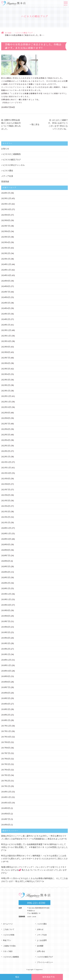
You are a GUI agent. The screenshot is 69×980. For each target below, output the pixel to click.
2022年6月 (6, 429)
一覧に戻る (34, 124)
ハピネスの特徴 (9, 935)
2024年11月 (6, 270)
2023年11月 (6, 336)
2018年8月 (6, 682)
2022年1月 (6, 457)
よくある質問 (42, 940)
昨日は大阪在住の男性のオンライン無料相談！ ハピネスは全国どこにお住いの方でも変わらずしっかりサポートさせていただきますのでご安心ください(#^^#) (34, 859)
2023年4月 (6, 374)
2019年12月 (6, 594)
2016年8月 (6, 814)
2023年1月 (6, 391)
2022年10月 (6, 407)
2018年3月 (6, 709)
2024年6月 (6, 297)
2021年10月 (6, 473)
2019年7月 (6, 621)
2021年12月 (6, 462)
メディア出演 (7, 176)
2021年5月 (6, 501)
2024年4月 (6, 308)
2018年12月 (6, 660)
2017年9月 (6, 742)
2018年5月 (6, 698)
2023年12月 (6, 330)
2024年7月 (6, 292)
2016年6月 (6, 825)
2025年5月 (6, 237)
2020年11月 (6, 534)
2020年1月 (6, 588)
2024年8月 (6, 286)
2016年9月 (6, 808)
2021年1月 (6, 523)
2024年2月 (6, 319)
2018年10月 (6, 671)
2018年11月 (6, 665)
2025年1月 (6, 259)
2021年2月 (6, 517)
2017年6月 (6, 759)
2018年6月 (6, 693)
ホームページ (8, 924)
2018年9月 (6, 676)
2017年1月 (6, 786)
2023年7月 (6, 358)
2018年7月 (6, 687)
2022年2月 (6, 451)
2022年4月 (6, 440)
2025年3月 (6, 248)
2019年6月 (6, 627)
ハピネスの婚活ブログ (24, 33)
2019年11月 (6, 599)
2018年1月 (6, 720)
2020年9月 (6, 545)
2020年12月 (6, 528)
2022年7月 (6, 424)
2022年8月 (6, 418)
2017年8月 (6, 748)
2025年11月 (6, 204)
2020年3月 (6, 577)
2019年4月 (6, 638)
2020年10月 (6, 539)
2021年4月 (6, 506)
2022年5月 (6, 435)
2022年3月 (6, 446)
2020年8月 (6, 550)
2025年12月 (6, 198)
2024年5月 (6, 303)
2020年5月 (6, 566)
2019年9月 (6, 610)
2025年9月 (6, 215)
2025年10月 (6, 209)
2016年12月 (6, 792)
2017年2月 (6, 781)
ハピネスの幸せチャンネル (13, 165)
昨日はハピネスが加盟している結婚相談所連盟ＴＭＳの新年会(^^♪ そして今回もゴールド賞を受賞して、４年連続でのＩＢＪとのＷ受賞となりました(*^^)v (34, 847)
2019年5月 (6, 632)
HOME (8, 33)
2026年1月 (6, 193)
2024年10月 (6, 275)
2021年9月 (6, 479)
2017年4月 (6, 770)
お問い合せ (41, 951)
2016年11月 (6, 797)
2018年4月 (6, 704)
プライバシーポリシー (45, 962)
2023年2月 (6, 385)
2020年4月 (6, 572)
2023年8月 (6, 352)
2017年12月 (6, 726)
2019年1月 (6, 654)
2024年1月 (6, 325)
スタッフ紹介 (8, 951)
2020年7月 (6, 555)
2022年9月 (6, 413)
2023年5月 (6, 369)
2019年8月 (6, 616)
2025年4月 (6, 242)
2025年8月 (6, 220)
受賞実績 (5, 182)
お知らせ (5, 149)
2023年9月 (6, 347)
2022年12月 (6, 396)
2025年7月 (6, 226)
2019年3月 (6, 643)
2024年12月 (6, 264)
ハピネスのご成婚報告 (11, 154)
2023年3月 (6, 380)
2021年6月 (6, 495)
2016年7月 (6, 819)
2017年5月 (6, 764)
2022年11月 (6, 402)
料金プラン (7, 940)
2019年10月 (6, 605)
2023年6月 (6, 363)
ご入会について (9, 929)
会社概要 (40, 946)
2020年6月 (6, 561)
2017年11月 (6, 731)
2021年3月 (6, 512)
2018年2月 (6, 715)
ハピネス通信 (7, 171)
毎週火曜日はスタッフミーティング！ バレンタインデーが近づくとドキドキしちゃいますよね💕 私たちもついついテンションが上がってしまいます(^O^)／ (34, 870)
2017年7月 (6, 753)
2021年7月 (6, 490)
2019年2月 (6, 649)
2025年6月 (6, 231)
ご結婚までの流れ (9, 946)
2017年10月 (6, 737)
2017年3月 (6, 775)
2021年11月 (6, 468)
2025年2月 (6, 253)
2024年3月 (6, 314)
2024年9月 (6, 281)
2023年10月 (6, 341)
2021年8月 (6, 484)
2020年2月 (6, 583)
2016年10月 (6, 803)
